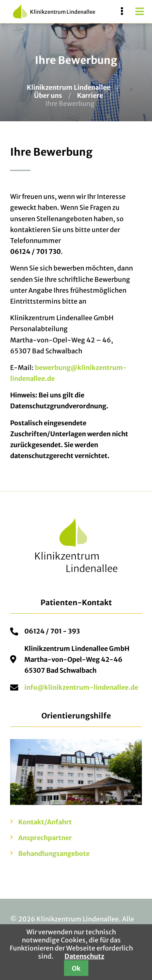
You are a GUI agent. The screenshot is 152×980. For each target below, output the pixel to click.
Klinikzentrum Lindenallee (54, 12)
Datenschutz (84, 956)
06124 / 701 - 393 (52, 631)
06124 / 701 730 (35, 251)
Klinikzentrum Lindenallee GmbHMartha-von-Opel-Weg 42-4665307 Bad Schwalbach (77, 659)
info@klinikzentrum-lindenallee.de (81, 687)
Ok (76, 968)
